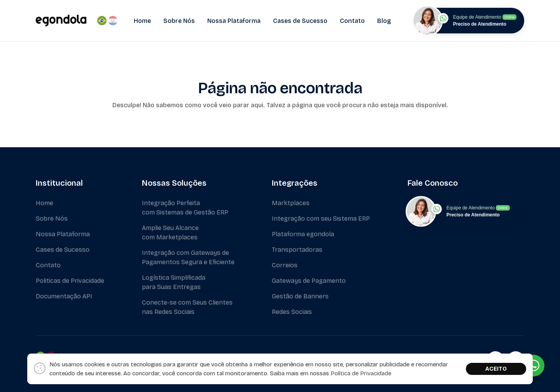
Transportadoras (297, 250)
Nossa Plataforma (234, 21)
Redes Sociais (292, 312)
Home (142, 21)
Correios (285, 265)
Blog (384, 21)
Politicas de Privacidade (70, 281)
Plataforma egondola (303, 234)
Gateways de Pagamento (309, 281)
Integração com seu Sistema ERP (321, 219)
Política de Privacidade (361, 373)
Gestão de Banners (300, 296)
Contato (352, 21)
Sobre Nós (179, 21)
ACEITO (496, 369)
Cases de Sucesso (300, 21)
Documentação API (64, 296)
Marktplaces (291, 203)
